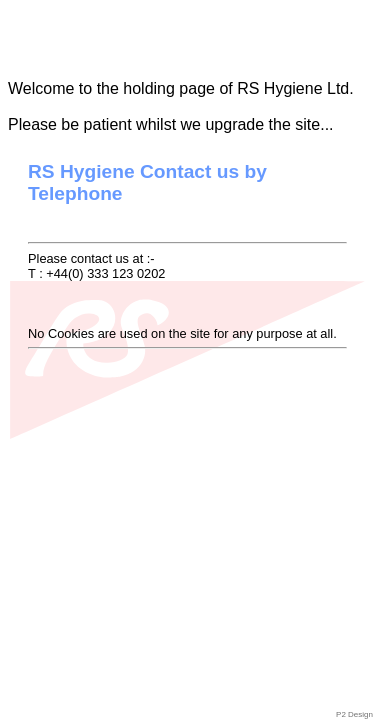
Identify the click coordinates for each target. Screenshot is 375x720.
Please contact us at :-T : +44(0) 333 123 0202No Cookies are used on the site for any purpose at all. (187, 255)
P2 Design (354, 714)
